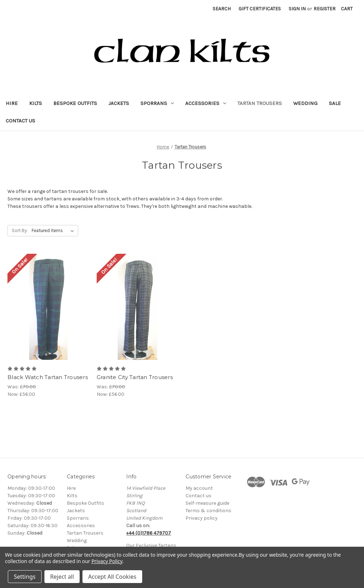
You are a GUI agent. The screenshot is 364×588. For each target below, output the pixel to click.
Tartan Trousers (260, 103)
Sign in (297, 9)
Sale (335, 103)
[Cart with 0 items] (347, 9)
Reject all (62, 577)
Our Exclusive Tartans (151, 545)
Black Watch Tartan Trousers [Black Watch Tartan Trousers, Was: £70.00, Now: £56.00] (48, 377)
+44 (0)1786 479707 (149, 533)
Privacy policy (202, 518)
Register (325, 9)
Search (222, 9)
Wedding (305, 103)
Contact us (199, 496)
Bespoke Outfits (75, 103)
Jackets (119, 103)
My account (199, 488)
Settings (25, 577)
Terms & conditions (208, 511)
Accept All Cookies (112, 577)
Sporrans (157, 103)
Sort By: (20, 230)
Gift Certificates (260, 9)
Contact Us (20, 121)
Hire (12, 103)
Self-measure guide (207, 503)
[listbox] (54, 231)
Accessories (206, 103)
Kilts (36, 103)
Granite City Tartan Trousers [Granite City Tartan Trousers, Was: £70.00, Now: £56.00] (135, 377)
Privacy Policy (107, 561)
